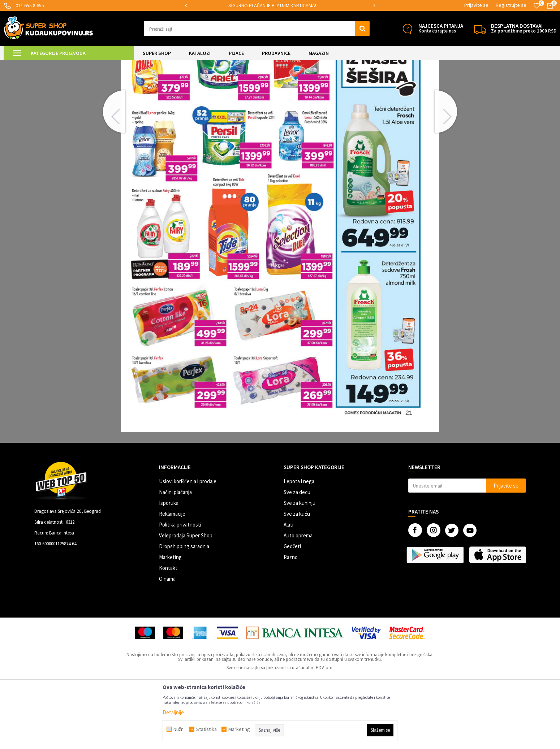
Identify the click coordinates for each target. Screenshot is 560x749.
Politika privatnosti (180, 585)
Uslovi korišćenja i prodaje (188, 542)
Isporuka (169, 563)
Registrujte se (511, 5)
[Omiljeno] (537, 6)
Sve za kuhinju (300, 563)
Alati (288, 585)
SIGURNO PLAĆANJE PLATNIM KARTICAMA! (279, 5)
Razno (291, 617)
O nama (167, 639)
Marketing (170, 617)
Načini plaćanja (175, 552)
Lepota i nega (299, 542)
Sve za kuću (297, 574)
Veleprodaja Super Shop (186, 596)
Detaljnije (173, 712)
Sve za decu (297, 552)
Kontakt (168, 628)
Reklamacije (172, 574)
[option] (280, 6)
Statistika (206, 729)
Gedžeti (292, 607)
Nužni (179, 729)
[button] (257, 29)
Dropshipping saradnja (184, 607)
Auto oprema (298, 596)
